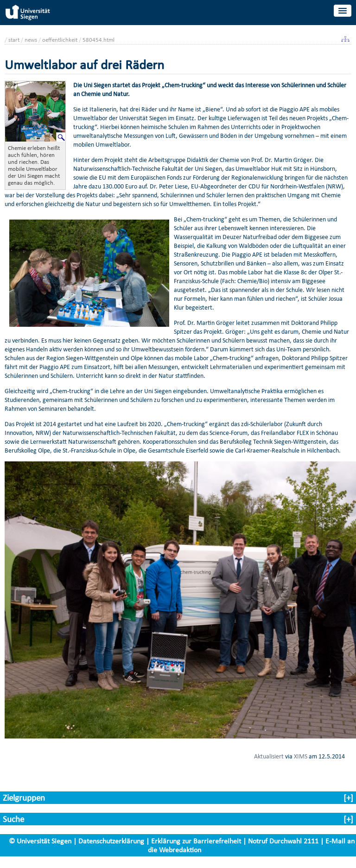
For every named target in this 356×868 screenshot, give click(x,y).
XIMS (301, 756)
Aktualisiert (269, 756)
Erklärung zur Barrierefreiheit (196, 841)
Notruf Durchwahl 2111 (283, 841)
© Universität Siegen (40, 841)
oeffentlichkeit (60, 40)
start (14, 40)
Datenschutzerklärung (111, 841)
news (31, 40)
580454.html (99, 40)
